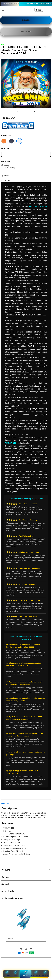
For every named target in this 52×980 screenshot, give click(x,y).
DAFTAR (26, 31)
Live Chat (45, 974)
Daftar (25, 973)
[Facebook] (3, 181)
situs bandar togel (38, 207)
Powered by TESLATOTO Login (33, 962)
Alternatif (36, 974)
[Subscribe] (44, 939)
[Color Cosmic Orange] (4, 141)
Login (15, 974)
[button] (3, 10)
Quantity (5, 148)
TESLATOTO (11, 443)
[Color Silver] (19, 141)
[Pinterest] (10, 181)
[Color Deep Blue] (11, 141)
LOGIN (26, 20)
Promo (7, 974)
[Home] (22, 10)
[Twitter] (6, 181)
